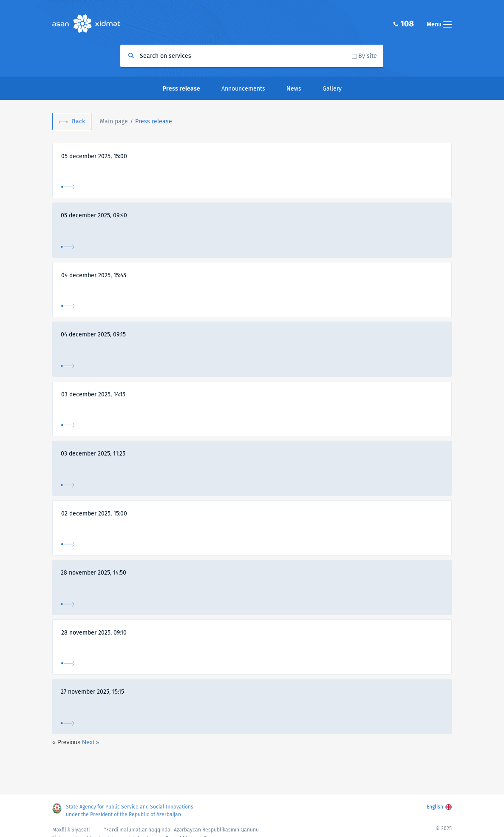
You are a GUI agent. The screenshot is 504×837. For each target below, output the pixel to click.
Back (78, 121)
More (68, 187)
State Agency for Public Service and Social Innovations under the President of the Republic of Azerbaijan (130, 811)
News (294, 89)
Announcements (243, 89)
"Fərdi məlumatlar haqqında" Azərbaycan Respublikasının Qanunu (181, 830)
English (435, 807)
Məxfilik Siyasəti (71, 830)
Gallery (332, 89)
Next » (91, 742)
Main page (114, 121)
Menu (439, 24)
